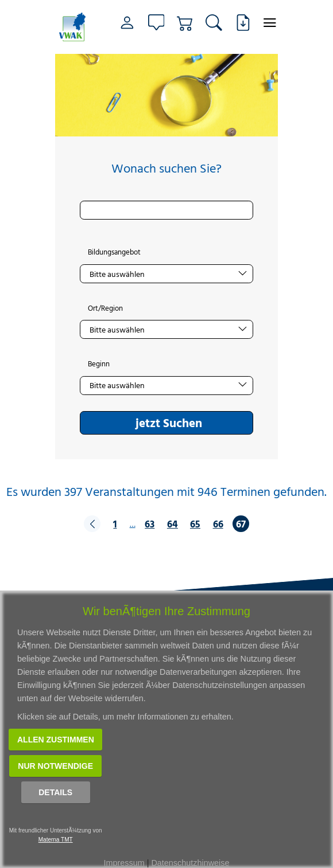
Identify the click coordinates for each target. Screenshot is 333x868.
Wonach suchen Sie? (166, 168)
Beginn (99, 364)
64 (173, 524)
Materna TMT (56, 840)
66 (218, 524)
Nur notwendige (55, 766)
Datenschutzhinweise (190, 863)
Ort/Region (105, 308)
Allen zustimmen (56, 740)
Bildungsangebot (114, 252)
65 (195, 524)
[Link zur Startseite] (74, 27)
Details (55, 792)
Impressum (124, 863)
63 (150, 524)
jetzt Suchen (169, 423)
